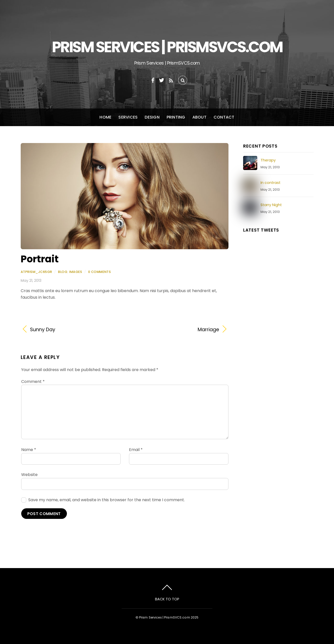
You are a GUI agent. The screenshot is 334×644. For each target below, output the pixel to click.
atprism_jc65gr (36, 272)
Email (136, 450)
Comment (33, 382)
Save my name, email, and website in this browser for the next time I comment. (107, 500)
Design (152, 117)
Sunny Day (43, 330)
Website (29, 475)
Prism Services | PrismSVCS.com (165, 617)
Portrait (40, 259)
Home (105, 117)
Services (128, 117)
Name (29, 450)
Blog (63, 272)
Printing (176, 117)
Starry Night (271, 205)
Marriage (175, 330)
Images (76, 272)
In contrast (271, 183)
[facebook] (153, 80)
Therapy (268, 160)
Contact (224, 117)
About (199, 117)
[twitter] (162, 80)
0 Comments (99, 272)
